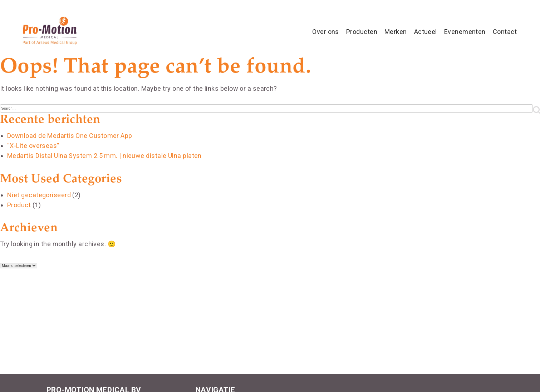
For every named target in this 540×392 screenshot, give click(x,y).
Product (19, 205)
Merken (396, 32)
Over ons (326, 32)
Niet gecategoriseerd (39, 195)
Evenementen (465, 32)
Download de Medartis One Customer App (70, 136)
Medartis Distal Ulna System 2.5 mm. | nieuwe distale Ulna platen (104, 156)
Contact (505, 32)
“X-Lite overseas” (33, 146)
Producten (362, 32)
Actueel (426, 32)
